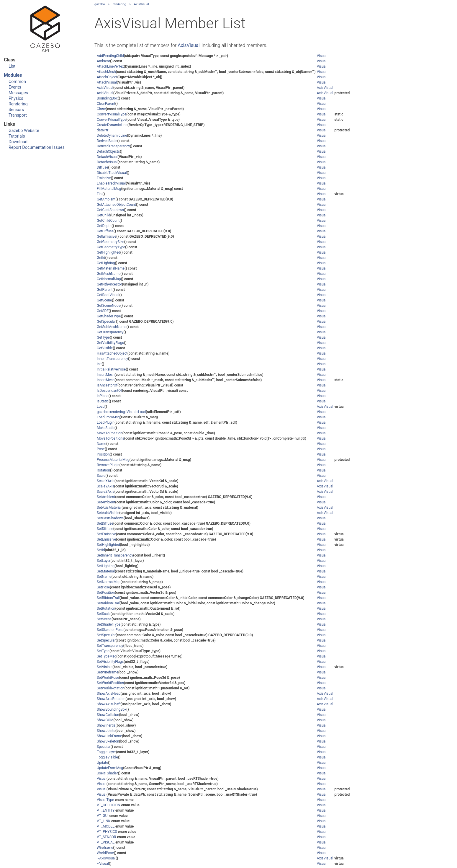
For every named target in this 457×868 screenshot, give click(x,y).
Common (17, 82)
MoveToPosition (110, 433)
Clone (101, 109)
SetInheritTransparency (115, 555)
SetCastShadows (110, 518)
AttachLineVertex (110, 66)
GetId (101, 258)
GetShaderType (109, 316)
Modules (13, 75)
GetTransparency (110, 332)
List (12, 66)
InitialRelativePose (111, 369)
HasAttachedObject (112, 353)
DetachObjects (108, 151)
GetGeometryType (111, 247)
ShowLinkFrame (109, 736)
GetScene (104, 300)
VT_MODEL (106, 826)
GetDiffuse (105, 231)
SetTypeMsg (107, 656)
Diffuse (102, 167)
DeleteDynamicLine (112, 136)
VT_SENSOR (107, 837)
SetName (104, 577)
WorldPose (105, 853)
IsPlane (103, 396)
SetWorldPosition (110, 683)
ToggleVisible (107, 757)
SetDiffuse (105, 523)
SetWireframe (108, 672)
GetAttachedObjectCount (116, 205)
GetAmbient (106, 199)
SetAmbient (106, 497)
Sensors (16, 110)
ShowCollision (108, 715)
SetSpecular (106, 635)
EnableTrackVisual (111, 183)
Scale (101, 476)
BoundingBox (107, 98)
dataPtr (103, 130)
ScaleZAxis (105, 492)
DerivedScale (107, 141)
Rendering (18, 104)
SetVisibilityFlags (110, 662)
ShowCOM (105, 720)
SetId (101, 550)
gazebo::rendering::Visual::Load (121, 412)
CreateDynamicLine (112, 125)
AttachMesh (106, 72)
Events (15, 87)
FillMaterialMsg (109, 189)
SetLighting (106, 566)
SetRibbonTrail (108, 598)
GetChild (104, 215)
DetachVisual (107, 157)
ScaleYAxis (105, 486)
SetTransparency (110, 646)
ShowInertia (106, 725)
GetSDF (103, 311)
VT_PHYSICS (107, 832)
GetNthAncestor (109, 284)
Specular (104, 747)
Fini (100, 194)
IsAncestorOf (107, 385)
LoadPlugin (106, 422)
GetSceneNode (109, 306)
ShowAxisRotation (111, 699)
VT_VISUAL (106, 842)
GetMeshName (109, 274)
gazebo (100, 4)
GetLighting (106, 263)
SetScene (104, 619)
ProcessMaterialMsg (113, 460)
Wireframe (105, 848)
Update (102, 763)
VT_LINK (104, 821)
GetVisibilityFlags (110, 343)
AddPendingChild (110, 56)
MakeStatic (106, 428)
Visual (322, 56)
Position (103, 454)
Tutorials (17, 136)
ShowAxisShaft (109, 704)
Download (18, 142)
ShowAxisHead (109, 694)
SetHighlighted (108, 545)
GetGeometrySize (110, 242)
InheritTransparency (112, 359)
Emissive (104, 178)
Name (101, 444)
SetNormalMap (109, 582)
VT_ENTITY (106, 810)
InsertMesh (106, 375)
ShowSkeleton (108, 741)
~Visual (103, 864)
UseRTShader (107, 773)
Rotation (103, 470)
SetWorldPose (108, 678)
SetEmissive (106, 534)
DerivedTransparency (113, 146)
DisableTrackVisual (112, 173)
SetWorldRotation (110, 688)
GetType (103, 337)
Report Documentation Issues (37, 147)
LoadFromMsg (108, 417)
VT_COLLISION (109, 805)
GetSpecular (106, 322)
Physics (16, 98)
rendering (119, 4)
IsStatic (103, 401)
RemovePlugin (108, 465)
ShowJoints (106, 731)
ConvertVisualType (112, 114)
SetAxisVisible (108, 513)
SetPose (103, 587)
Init (99, 364)
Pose (101, 449)
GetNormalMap (109, 279)
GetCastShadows (110, 210)
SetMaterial (106, 571)
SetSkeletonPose (110, 630)
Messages (18, 93)
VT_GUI (103, 816)
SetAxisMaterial (109, 508)
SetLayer (104, 561)
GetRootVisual (108, 295)
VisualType (105, 800)
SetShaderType (109, 624)
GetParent (105, 290)
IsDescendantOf (109, 391)
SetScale (104, 614)
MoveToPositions (110, 438)
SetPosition (106, 593)
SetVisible (105, 667)
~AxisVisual (106, 858)
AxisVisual (141, 4)
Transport (18, 115)
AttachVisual (107, 82)
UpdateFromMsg (110, 768)
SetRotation (106, 608)
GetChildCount (108, 221)
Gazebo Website (24, 131)
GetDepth (104, 226)
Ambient (103, 61)
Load (101, 407)
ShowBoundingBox (112, 709)
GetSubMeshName (112, 327)
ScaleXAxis (106, 481)
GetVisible (105, 348)
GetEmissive (107, 236)
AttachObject (107, 77)
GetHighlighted (109, 252)
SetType (103, 651)
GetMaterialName (111, 268)
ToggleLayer (106, 752)
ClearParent (106, 104)
